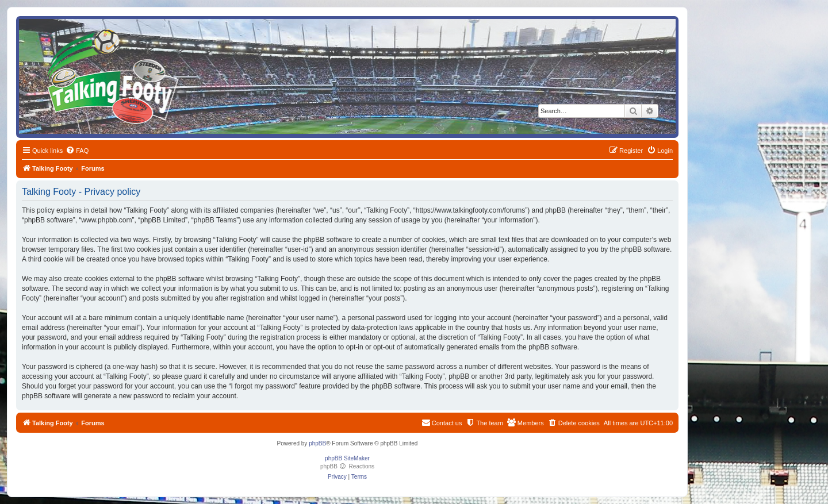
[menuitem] (77, 151)
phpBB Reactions (347, 466)
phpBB (317, 443)
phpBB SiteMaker (347, 458)
